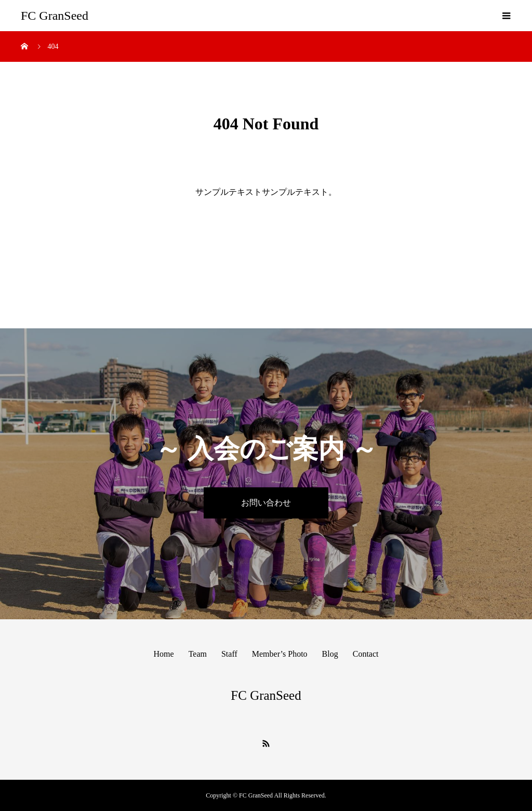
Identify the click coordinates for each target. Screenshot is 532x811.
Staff (229, 654)
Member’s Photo (280, 654)
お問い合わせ (266, 503)
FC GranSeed (55, 16)
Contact (366, 654)
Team (198, 654)
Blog (330, 654)
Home (164, 654)
